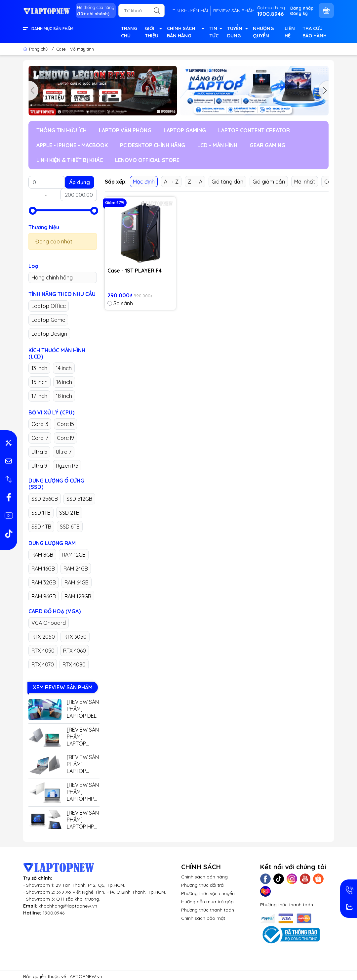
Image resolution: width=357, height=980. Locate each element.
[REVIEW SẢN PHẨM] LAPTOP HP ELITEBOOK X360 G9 (83, 820)
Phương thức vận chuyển (208, 893)
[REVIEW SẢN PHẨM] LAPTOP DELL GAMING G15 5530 (83, 709)
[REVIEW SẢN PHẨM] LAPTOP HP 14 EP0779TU (83, 792)
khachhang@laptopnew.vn (68, 906)
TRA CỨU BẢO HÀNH (315, 32)
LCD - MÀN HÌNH (217, 145)
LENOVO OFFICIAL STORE (147, 160)
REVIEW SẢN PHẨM (234, 11)
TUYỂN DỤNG (238, 33)
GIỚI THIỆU (153, 33)
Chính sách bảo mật (203, 918)
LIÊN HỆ (290, 32)
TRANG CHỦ (129, 32)
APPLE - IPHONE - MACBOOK (72, 145)
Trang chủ (36, 49)
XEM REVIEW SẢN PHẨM (63, 687)
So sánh (120, 303)
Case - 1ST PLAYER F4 (135, 271)
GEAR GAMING (267, 145)
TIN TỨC (216, 33)
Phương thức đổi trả (202, 885)
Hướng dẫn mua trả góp (207, 902)
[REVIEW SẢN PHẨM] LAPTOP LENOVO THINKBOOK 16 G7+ (83, 737)
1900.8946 (54, 913)
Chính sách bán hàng (204, 877)
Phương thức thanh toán (208, 910)
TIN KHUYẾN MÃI (190, 11)
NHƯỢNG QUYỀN (263, 32)
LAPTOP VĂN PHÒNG (125, 130)
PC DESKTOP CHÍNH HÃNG (153, 145)
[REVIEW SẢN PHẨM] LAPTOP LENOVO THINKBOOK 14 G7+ (83, 764)
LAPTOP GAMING (185, 130)
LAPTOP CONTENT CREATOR (254, 130)
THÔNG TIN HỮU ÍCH (61, 130)
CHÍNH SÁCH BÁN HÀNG (185, 33)
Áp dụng (79, 182)
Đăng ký (299, 13)
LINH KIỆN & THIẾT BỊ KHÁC (70, 160)
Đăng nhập (302, 8)
